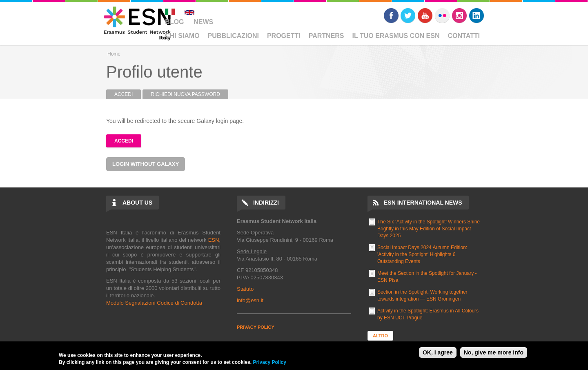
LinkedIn (477, 16)
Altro (380, 336)
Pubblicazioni (233, 36)
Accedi (128, 94)
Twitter (408, 16)
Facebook (391, 16)
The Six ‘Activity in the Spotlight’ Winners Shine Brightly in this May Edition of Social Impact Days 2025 (429, 229)
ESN (214, 240)
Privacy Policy (269, 362)
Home (114, 54)
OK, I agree (438, 352)
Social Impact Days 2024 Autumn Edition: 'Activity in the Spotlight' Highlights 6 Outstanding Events (422, 254)
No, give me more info (494, 352)
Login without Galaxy (146, 164)
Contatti (464, 36)
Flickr (442, 16)
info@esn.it (250, 300)
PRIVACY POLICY (256, 327)
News (203, 22)
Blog (174, 22)
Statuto (245, 289)
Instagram (459, 16)
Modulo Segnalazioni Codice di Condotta (154, 303)
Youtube (425, 16)
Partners (326, 36)
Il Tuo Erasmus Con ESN (396, 36)
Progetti (284, 36)
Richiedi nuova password (185, 94)
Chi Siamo (182, 36)
